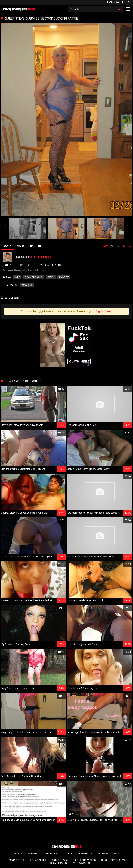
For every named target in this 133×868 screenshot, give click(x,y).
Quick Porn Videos (113, 860)
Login (110, 2)
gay (17, 277)
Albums (32, 854)
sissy (51, 277)
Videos (18, 854)
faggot (64, 277)
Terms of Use (38, 860)
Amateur (27, 285)
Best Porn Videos (85, 860)
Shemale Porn (58, 863)
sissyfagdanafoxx (41, 257)
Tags (117, 854)
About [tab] (7, 246)
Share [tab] (21, 246)
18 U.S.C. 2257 (60, 860)
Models (67, 854)
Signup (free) (103, 311)
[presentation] (4, 228)
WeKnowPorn (81, 863)
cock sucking (34, 277)
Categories (50, 854)
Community (85, 854)
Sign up (120, 2)
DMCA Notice (16, 860)
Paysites (103, 854)
